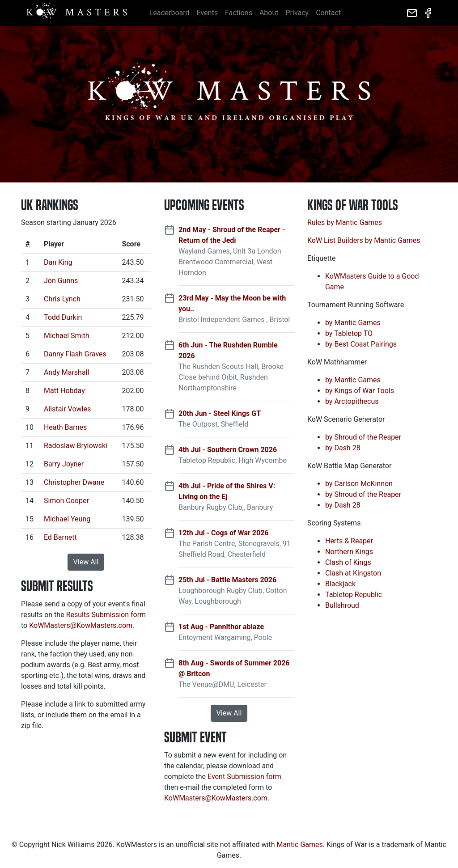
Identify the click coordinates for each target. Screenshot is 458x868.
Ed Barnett (60, 537)
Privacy (297, 13)
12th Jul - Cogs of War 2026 (224, 533)
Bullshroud (342, 605)
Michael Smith (67, 336)
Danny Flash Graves (75, 354)
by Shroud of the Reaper (363, 437)
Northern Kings (349, 552)
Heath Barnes (65, 427)
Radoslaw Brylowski (76, 446)
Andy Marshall (66, 372)
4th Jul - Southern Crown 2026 (228, 450)
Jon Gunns (61, 281)
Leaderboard (170, 13)
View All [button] (86, 562)
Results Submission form (106, 615)
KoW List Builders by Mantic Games (364, 240)
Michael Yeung (67, 519)
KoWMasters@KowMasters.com (81, 625)
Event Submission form (244, 777)
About (269, 13)
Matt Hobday (64, 391)
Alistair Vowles (67, 409)
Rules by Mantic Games (345, 222)
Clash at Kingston (353, 573)
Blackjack (340, 584)
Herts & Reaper (349, 541)
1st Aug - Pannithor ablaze (221, 627)
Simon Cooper (66, 501)
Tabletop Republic (354, 595)
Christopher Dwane (74, 482)
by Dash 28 (343, 448)
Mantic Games (299, 845)
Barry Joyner (64, 464)
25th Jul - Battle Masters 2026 (227, 580)
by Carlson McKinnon (359, 484)
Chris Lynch (62, 299)
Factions (239, 13)
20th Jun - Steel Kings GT (220, 413)
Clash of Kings (348, 562)
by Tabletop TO (349, 333)
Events (207, 13)
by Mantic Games (353, 323)
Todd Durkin (63, 317)
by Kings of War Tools (360, 391)
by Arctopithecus (352, 401)
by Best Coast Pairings (361, 344)
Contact (328, 13)
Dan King (58, 262)
